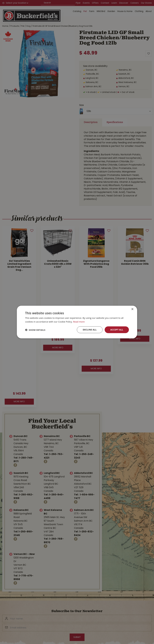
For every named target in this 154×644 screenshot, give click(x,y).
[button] (35, 330)
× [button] (132, 309)
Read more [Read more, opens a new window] (79, 321)
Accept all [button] (117, 330)
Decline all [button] (90, 330)
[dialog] (77, 322)
